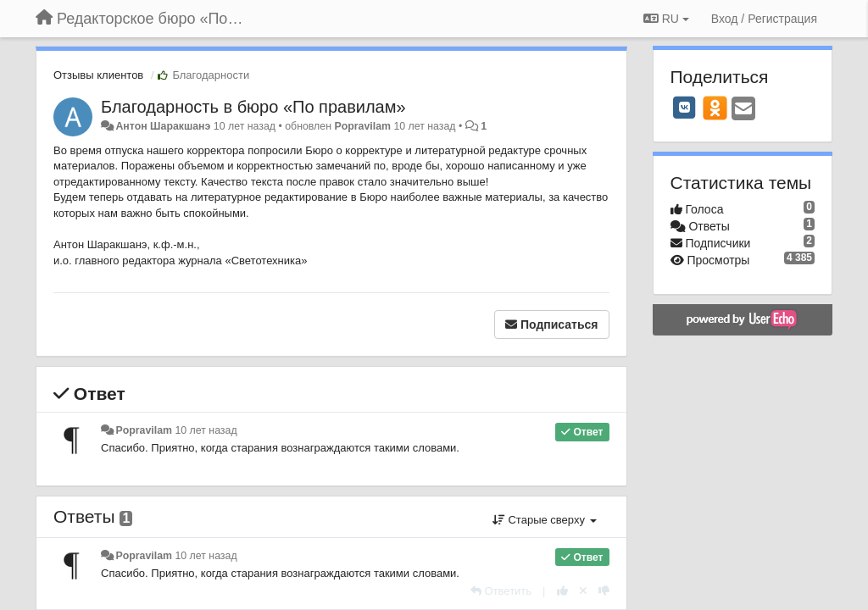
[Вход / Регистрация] (764, 19)
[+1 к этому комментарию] (562, 591)
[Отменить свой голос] (583, 591)
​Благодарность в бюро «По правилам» (253, 107)
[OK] (715, 108)
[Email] (743, 110)
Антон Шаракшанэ (163, 126)
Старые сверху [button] (545, 520)
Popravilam (362, 126)
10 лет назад (206, 430)
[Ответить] (501, 591)
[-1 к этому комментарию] (604, 591)
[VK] (685, 108)
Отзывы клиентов (98, 75)
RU (666, 19)
